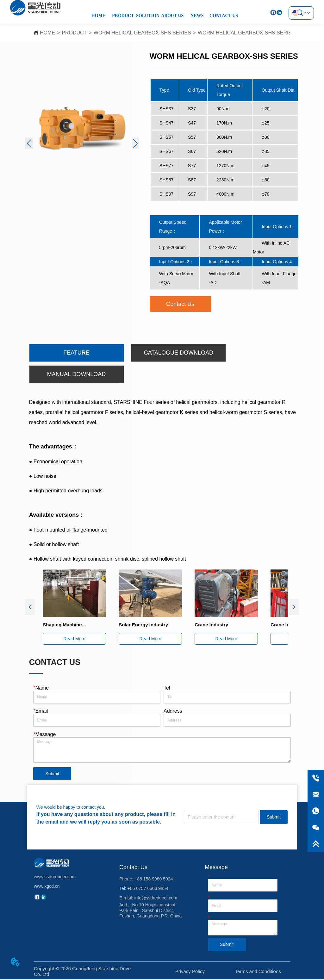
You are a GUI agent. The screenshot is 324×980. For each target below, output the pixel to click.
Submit (52, 774)
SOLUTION (148, 16)
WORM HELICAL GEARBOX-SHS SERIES (142, 33)
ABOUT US (172, 16)
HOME (98, 16)
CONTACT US (224, 16)
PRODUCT (123, 16)
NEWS (197, 16)
